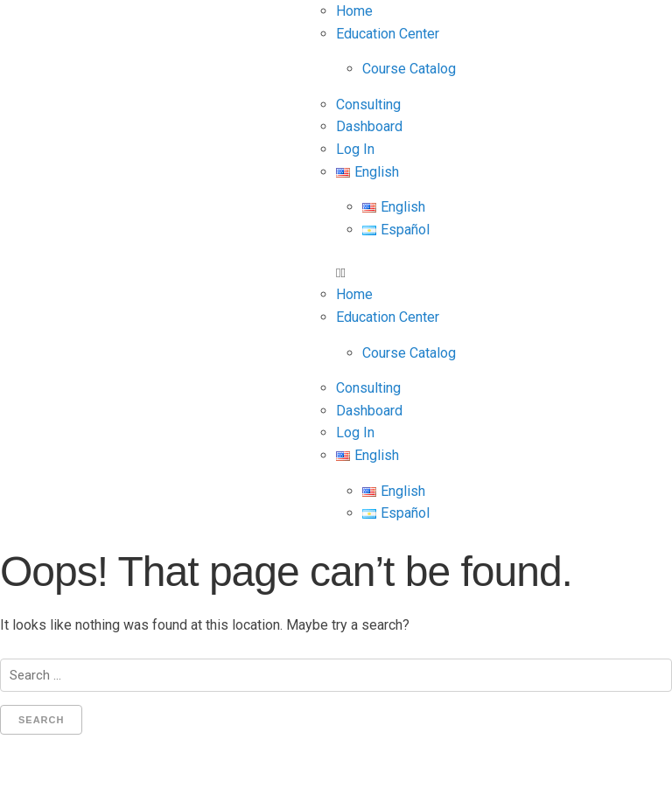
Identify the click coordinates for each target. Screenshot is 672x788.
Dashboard (369, 126)
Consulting (368, 105)
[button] (504, 273)
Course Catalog (409, 69)
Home (354, 11)
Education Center (388, 34)
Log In (355, 149)
